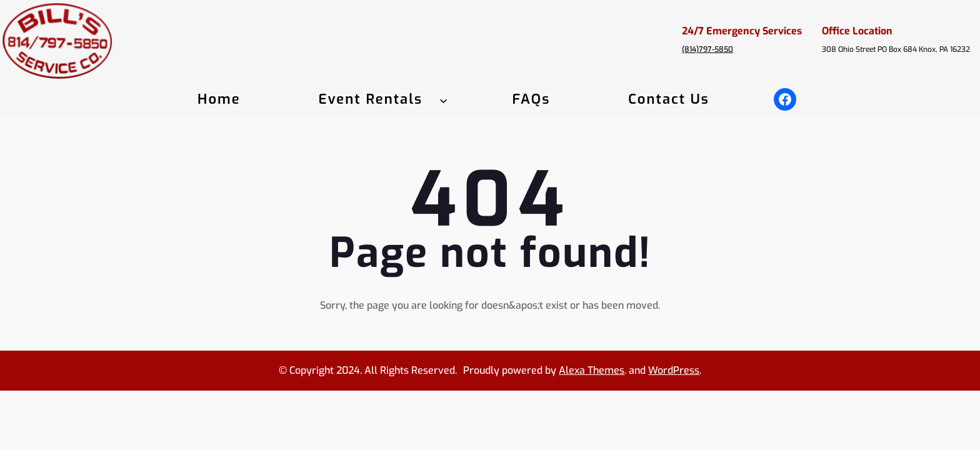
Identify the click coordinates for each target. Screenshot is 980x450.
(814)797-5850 (707, 49)
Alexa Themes (592, 370)
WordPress (674, 370)
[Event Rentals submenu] (443, 100)
